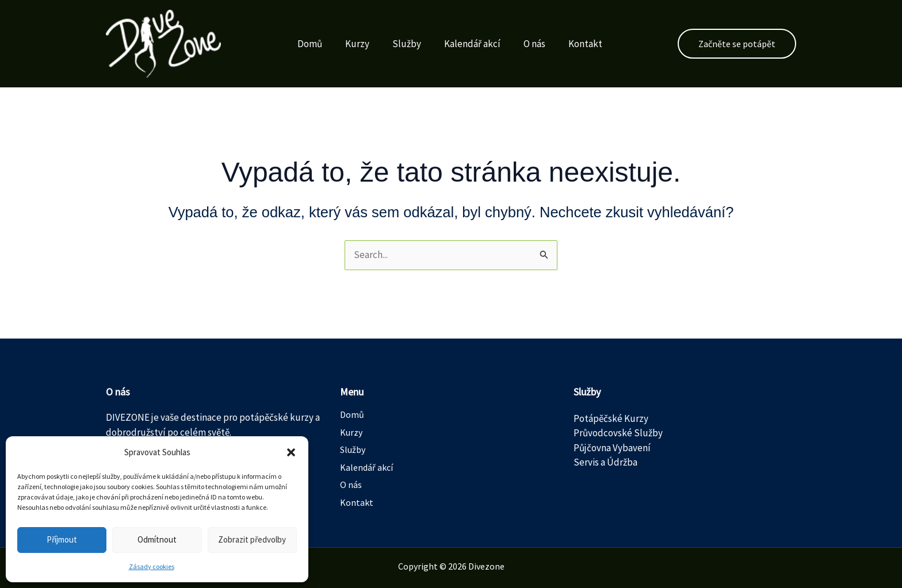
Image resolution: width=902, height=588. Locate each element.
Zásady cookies (152, 566)
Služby (396, 44)
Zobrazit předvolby (252, 539)
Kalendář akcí (462, 44)
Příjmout (62, 539)
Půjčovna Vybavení (612, 448)
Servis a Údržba (605, 462)
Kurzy (347, 44)
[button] (291, 452)
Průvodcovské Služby (618, 433)
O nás (524, 44)
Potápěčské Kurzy (611, 418)
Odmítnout (157, 539)
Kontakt (575, 44)
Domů (299, 44)
